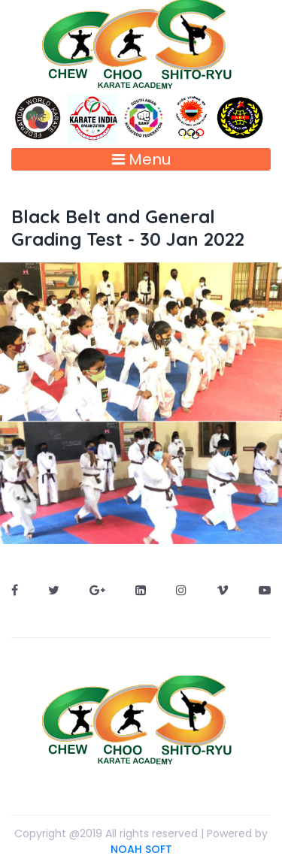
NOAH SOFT (141, 849)
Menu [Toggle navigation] (141, 159)
